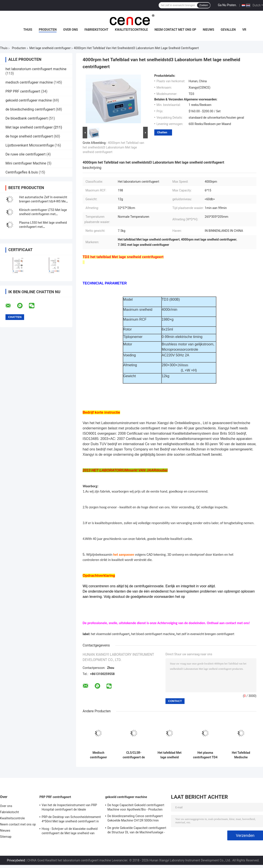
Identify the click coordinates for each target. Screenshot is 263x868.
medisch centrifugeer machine (29, 82)
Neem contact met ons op (175, 30)
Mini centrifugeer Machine (26, 163)
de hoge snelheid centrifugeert (29, 136)
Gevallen (228, 30)
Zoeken (204, 5)
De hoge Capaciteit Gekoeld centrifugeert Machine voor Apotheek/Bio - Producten (136, 807)
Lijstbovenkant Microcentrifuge (30, 145)
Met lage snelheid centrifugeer (50, 48)
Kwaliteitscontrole (131, 30)
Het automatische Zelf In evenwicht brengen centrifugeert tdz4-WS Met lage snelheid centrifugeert (43, 201)
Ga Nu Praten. (227, 5)
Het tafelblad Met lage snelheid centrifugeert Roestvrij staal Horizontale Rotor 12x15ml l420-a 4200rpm (170, 755)
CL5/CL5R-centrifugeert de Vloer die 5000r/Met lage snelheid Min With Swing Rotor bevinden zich (134, 755)
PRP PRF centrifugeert (23, 91)
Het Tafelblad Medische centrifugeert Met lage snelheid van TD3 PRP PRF (241, 755)
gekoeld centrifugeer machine (29, 100)
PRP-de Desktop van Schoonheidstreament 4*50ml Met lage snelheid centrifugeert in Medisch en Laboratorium (71, 820)
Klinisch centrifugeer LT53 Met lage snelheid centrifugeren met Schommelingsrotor (43, 214)
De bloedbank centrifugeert (27, 118)
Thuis (28, 30)
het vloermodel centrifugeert (110, 634)
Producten (48, 30)
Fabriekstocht (96, 30)
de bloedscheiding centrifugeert (30, 109)
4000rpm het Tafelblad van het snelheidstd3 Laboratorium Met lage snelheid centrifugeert (113, 147)
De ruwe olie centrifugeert (26, 154)
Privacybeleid (16, 860)
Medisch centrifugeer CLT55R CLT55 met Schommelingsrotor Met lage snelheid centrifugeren (98, 755)
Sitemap (6, 837)
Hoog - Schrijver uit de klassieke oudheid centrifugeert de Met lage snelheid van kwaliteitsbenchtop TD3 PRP (70, 832)
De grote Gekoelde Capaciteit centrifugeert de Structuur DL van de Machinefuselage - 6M (137, 831)
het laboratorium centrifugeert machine (36, 69)
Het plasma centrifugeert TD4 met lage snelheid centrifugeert (205, 755)
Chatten (162, 132)
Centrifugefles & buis (22, 172)
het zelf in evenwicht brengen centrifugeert (205, 634)
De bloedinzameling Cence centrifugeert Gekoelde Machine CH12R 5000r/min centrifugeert (135, 819)
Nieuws (208, 30)
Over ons (70, 30)
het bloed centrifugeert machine (153, 634)
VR (244, 30)
